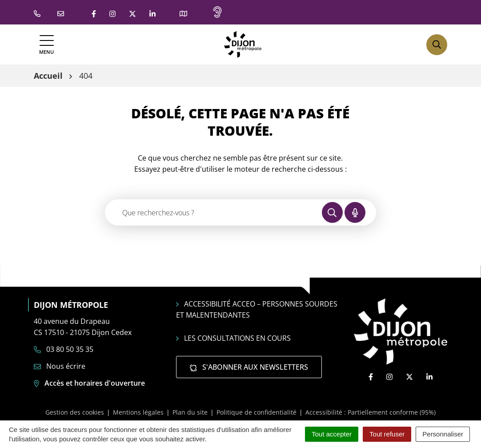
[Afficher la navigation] (46, 45)
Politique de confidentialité (257, 412)
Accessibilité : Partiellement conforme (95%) (371, 412)
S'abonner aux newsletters (249, 367)
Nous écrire (60, 366)
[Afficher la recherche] (437, 45)
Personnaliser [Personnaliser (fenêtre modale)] (443, 434)
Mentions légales (138, 412)
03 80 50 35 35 (64, 349)
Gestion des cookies (75, 412)
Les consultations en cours (233, 338)
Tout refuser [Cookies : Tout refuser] (387, 434)
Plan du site (190, 412)
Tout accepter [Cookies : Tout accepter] (332, 434)
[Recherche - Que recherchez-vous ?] (214, 212)
